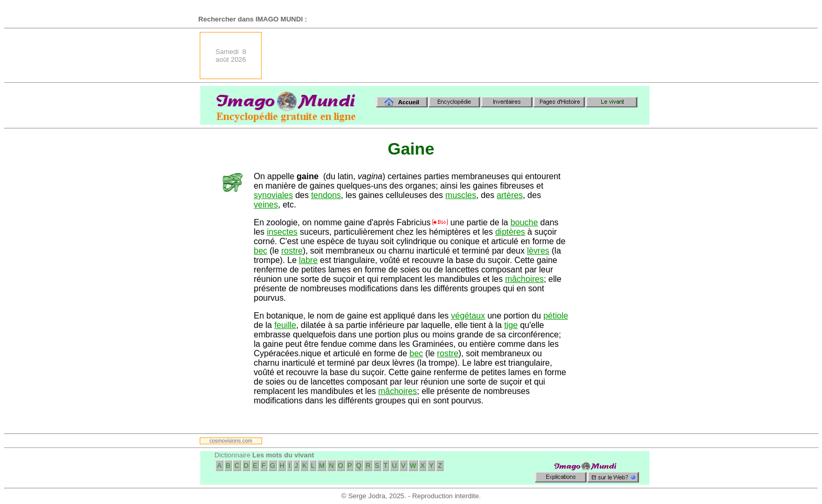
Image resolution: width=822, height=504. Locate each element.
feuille (285, 325)
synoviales (273, 195)
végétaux (468, 316)
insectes (282, 232)
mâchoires (524, 279)
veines (266, 205)
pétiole (555, 316)
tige (511, 325)
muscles (461, 195)
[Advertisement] (459, 56)
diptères (510, 232)
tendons (326, 195)
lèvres (538, 251)
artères (510, 195)
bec (261, 251)
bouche (524, 222)
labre (308, 260)
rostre (292, 251)
